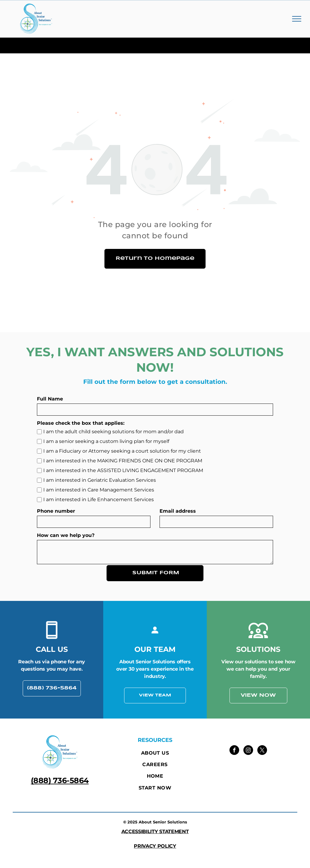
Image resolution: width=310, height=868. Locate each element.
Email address (178, 511)
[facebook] (234, 751)
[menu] (297, 19)
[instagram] (248, 751)
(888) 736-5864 (60, 780)
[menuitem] (155, 753)
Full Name (50, 399)
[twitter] (262, 751)
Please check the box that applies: (81, 423)
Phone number (56, 511)
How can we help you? (66, 535)
